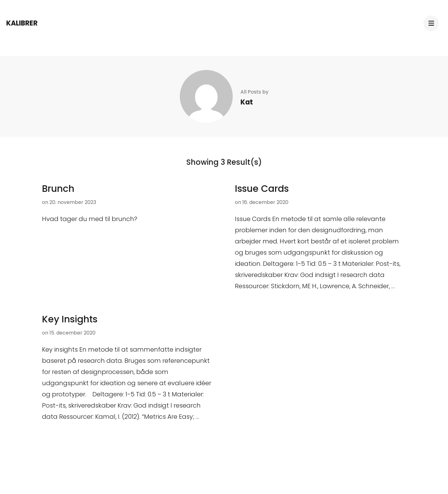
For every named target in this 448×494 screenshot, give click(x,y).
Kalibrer (22, 23)
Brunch (58, 189)
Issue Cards (262, 189)
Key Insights (70, 319)
